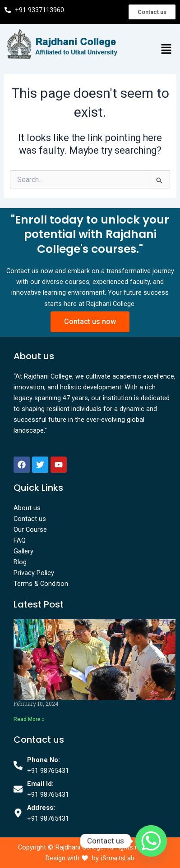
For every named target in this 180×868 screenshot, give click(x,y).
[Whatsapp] (151, 841)
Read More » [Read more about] (29, 719)
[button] (166, 50)
